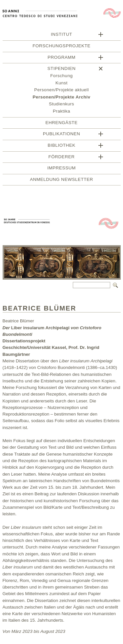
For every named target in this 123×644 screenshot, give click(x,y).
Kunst (61, 84)
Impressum (61, 169)
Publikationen (62, 135)
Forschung (61, 77)
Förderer (62, 158)
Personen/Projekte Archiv (61, 98)
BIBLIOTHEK (61, 146)
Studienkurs (61, 105)
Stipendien (61, 69)
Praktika (61, 112)
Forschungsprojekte (61, 47)
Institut (61, 35)
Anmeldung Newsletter (61, 180)
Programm (61, 58)
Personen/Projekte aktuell (61, 91)
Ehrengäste (61, 124)
